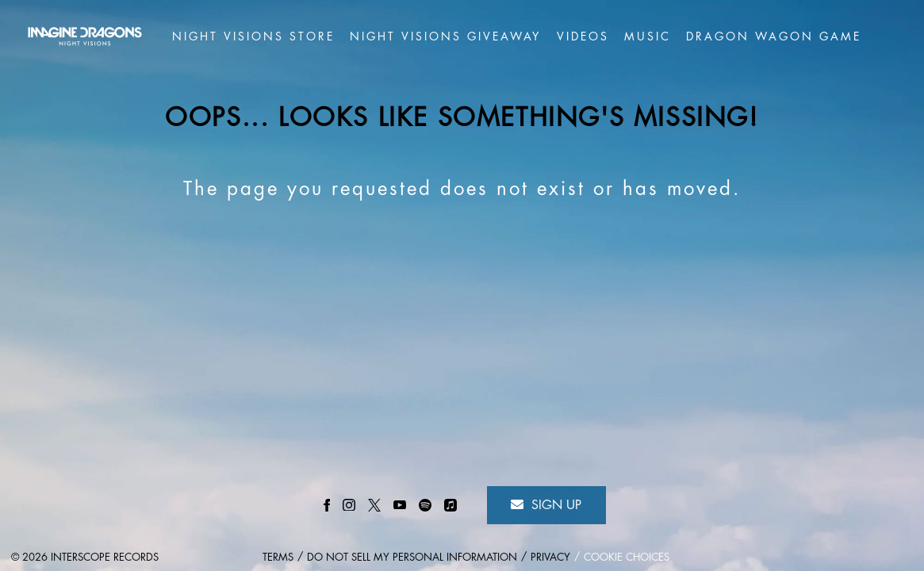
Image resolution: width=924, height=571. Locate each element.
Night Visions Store (253, 36)
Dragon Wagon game (774, 36)
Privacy (550, 557)
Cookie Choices (627, 557)
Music (648, 36)
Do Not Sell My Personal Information (412, 557)
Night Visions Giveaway (445, 36)
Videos (583, 36)
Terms (278, 557)
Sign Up (546, 505)
